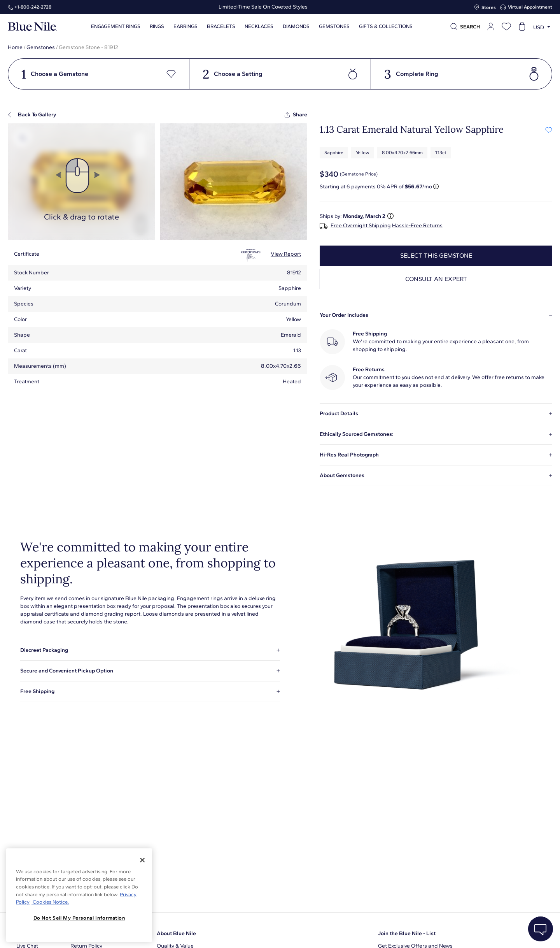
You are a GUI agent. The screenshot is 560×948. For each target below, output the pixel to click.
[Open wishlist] (506, 26)
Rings (157, 26)
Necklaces (259, 26)
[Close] (142, 860)
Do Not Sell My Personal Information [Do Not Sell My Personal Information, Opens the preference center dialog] (79, 918)
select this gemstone (436, 255)
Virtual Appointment (530, 7)
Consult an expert (436, 279)
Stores (489, 7)
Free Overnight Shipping (361, 226)
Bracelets (221, 26)
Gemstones (334, 26)
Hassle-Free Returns (417, 226)
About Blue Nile (176, 933)
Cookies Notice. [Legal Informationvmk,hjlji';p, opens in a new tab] (50, 902)
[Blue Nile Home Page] (32, 27)
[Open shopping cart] (522, 26)
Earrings (185, 26)
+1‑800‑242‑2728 (33, 7)
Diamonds (296, 26)
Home (15, 47)
